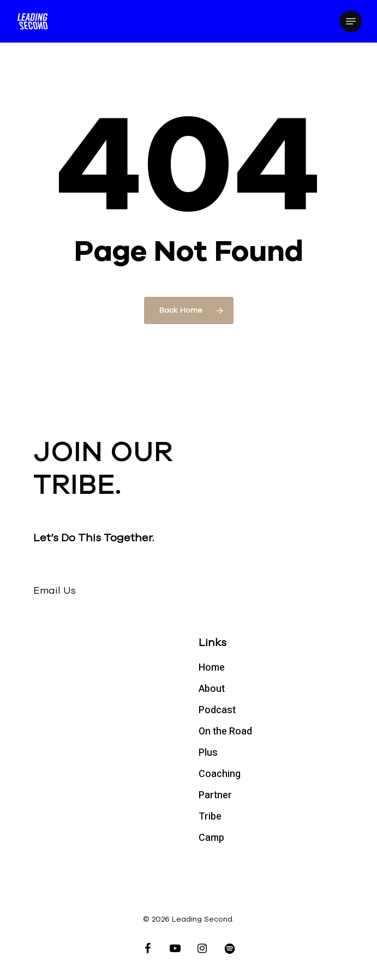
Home (212, 668)
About (212, 689)
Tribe (210, 817)
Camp (211, 838)
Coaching (220, 774)
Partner (215, 795)
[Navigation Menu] (351, 21)
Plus (208, 753)
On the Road (225, 731)
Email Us (55, 590)
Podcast (217, 710)
